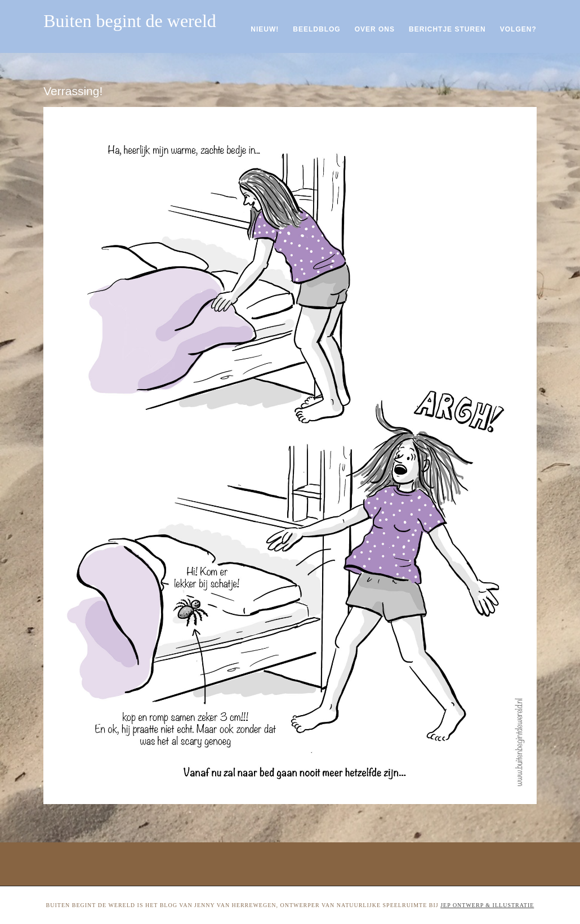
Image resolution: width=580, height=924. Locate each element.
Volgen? (518, 29)
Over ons (375, 29)
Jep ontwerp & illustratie (487, 905)
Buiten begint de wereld (130, 21)
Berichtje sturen (447, 29)
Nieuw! (265, 29)
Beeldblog (316, 29)
